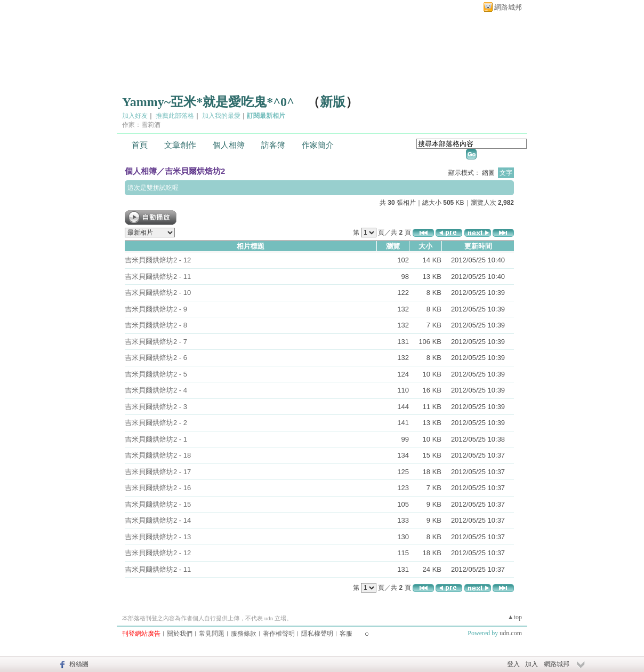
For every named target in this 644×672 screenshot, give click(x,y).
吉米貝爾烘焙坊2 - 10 (158, 293)
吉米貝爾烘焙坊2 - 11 (158, 277)
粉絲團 (79, 664)
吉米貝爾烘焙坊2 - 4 (156, 390)
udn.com (511, 633)
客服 (346, 634)
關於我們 (180, 634)
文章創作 (180, 145)
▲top (515, 617)
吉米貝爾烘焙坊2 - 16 (158, 488)
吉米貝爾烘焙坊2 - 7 (156, 342)
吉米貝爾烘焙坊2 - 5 (156, 374)
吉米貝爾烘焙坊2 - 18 (158, 455)
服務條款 (244, 634)
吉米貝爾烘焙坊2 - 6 (156, 358)
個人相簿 (229, 145)
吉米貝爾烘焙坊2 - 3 (156, 407)
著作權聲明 (279, 634)
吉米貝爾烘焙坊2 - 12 (158, 260)
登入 (513, 664)
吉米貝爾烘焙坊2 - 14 (158, 520)
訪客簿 (273, 145)
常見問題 (212, 634)
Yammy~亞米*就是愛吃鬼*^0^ (208, 102)
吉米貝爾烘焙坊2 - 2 (156, 423)
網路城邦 (508, 7)
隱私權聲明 (317, 634)
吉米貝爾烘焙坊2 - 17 (158, 472)
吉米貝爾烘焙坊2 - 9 (156, 309)
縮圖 (488, 173)
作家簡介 (318, 145)
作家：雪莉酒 (141, 125)
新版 (333, 102)
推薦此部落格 (175, 116)
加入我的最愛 (221, 116)
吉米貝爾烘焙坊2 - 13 (158, 537)
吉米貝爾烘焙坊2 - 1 (156, 439)
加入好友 (135, 116)
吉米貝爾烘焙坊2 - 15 (158, 504)
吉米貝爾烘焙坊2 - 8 (156, 325)
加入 (532, 664)
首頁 (140, 145)
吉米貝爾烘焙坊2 (195, 171)
